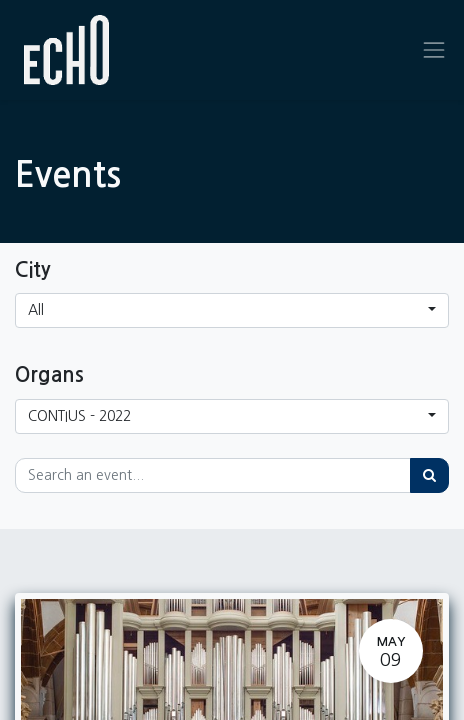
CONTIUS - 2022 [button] (79, 416)
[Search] (429, 475)
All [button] (36, 310)
